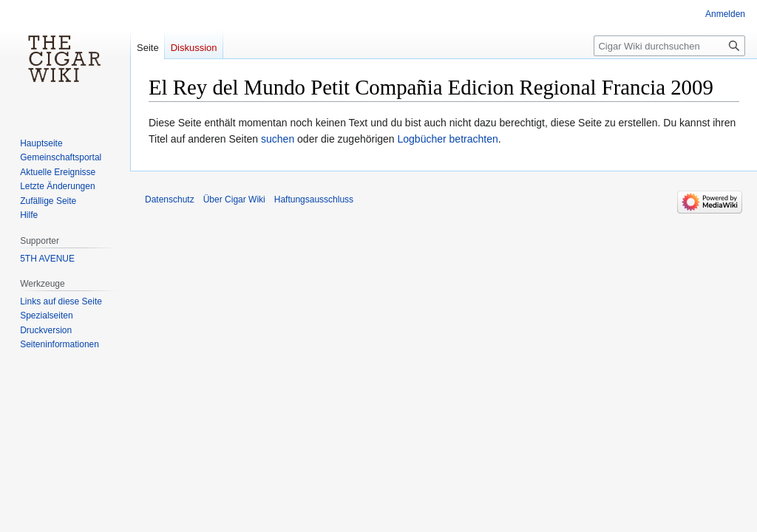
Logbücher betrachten (448, 139)
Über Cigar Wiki (234, 199)
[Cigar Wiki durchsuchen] (669, 46)
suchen (278, 139)
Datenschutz (170, 199)
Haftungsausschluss (314, 199)
